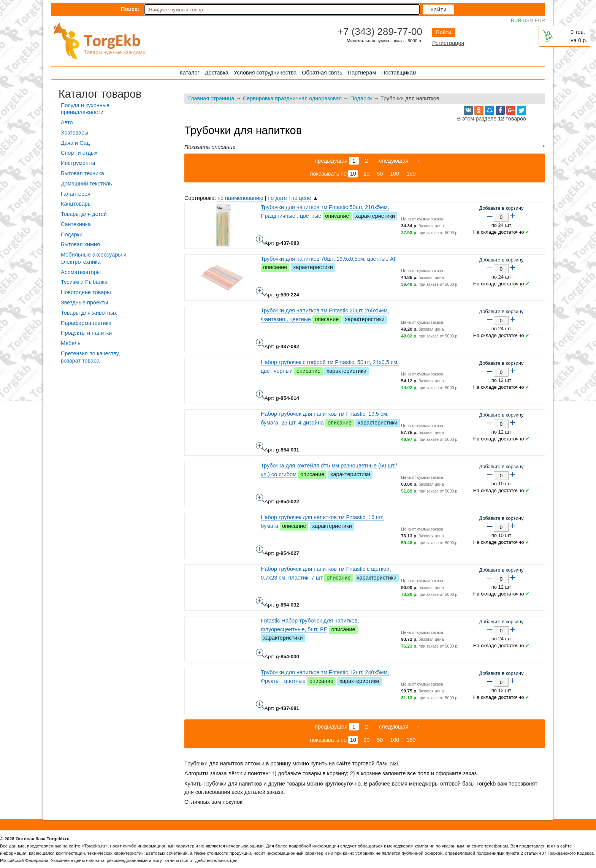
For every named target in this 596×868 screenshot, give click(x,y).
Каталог (189, 73)
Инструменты (78, 163)
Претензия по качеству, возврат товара (90, 357)
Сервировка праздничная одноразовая (292, 98)
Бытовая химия (80, 244)
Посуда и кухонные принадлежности (85, 109)
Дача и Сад (75, 143)
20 (366, 174)
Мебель (71, 343)
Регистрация (448, 43)
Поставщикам (399, 73)
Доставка (217, 73)
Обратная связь (322, 73)
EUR (540, 20)
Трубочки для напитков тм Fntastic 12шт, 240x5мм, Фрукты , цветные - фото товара (260, 705)
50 (380, 174)
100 (395, 174)
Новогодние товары (86, 292)
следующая (393, 161)
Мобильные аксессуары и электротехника (94, 258)
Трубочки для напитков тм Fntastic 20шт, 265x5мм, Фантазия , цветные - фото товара (260, 343)
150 (411, 174)
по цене (301, 198)
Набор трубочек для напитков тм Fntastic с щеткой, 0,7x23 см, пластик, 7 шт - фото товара (260, 602)
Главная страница (211, 98)
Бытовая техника (82, 173)
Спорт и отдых (79, 153)
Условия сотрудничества (265, 73)
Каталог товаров (100, 94)
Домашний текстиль (86, 184)
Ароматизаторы (81, 272)
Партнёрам (362, 73)
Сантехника (76, 224)
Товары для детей (84, 214)
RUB (516, 20)
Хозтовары (74, 133)
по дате (277, 198)
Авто (67, 122)
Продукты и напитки (86, 333)
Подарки (361, 98)
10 (353, 174)
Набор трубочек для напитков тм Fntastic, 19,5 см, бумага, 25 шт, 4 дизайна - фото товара (260, 447)
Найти (439, 10)
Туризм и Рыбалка (84, 282)
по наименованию (240, 198)
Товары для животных (89, 313)
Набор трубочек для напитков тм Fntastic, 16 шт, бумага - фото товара (260, 550)
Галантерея (76, 194)
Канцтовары (76, 204)
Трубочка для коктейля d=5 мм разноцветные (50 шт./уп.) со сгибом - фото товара (260, 498)
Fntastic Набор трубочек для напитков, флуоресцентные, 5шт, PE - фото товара (260, 653)
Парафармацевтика (86, 323)
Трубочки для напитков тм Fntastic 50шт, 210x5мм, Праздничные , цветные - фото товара (260, 240)
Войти (444, 32)
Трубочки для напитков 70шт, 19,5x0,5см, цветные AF (329, 259)
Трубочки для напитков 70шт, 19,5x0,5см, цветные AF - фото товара (260, 291)
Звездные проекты (84, 303)
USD (528, 20)
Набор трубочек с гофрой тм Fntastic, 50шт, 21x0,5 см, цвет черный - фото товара (260, 395)
